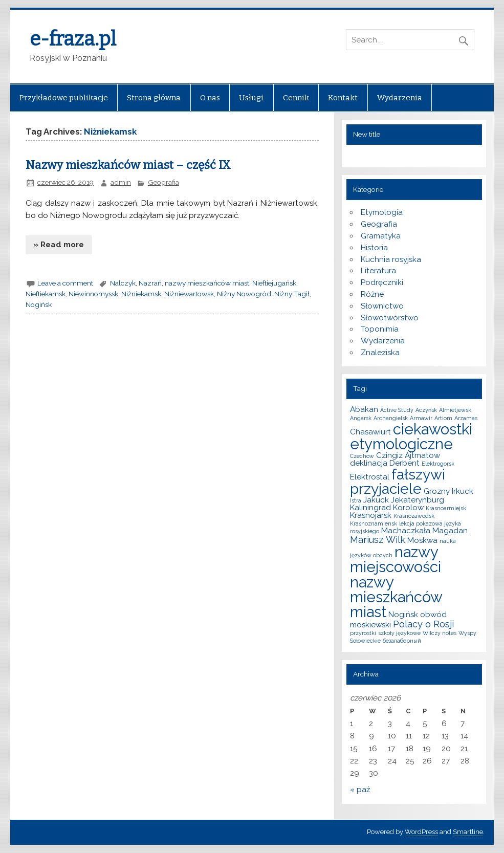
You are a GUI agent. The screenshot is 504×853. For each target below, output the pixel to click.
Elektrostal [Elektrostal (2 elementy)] (370, 477)
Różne (372, 294)
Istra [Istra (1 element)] (356, 500)
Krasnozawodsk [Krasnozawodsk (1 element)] (414, 516)
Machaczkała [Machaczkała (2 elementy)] (406, 531)
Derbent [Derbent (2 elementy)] (404, 463)
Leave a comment (65, 283)
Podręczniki (382, 282)
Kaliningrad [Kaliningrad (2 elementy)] (370, 508)
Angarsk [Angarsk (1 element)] (361, 418)
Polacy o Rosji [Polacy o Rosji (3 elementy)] (423, 624)
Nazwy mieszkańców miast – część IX (128, 165)
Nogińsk (39, 304)
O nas (210, 98)
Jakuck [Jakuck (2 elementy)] (376, 500)
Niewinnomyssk (93, 294)
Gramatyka (381, 236)
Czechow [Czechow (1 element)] (362, 456)
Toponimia (380, 329)
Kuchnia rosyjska (391, 259)
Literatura (378, 271)
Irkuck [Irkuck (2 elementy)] (463, 491)
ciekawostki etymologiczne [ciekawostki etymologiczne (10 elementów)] (411, 436)
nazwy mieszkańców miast (207, 283)
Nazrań (150, 283)
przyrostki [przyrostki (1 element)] (363, 633)
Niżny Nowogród (244, 294)
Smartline (468, 832)
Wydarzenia (400, 98)
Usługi (251, 98)
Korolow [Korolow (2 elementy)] (408, 508)
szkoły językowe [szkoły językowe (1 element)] (399, 633)
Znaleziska (380, 353)
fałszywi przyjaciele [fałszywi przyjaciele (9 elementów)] (398, 482)
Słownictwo (382, 306)
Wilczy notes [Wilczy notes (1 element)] (440, 633)
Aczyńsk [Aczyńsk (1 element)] (426, 410)
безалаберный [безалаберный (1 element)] (402, 641)
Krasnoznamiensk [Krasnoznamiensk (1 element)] (374, 523)
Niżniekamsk (141, 294)
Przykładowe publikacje (64, 98)
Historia (374, 248)
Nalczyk (123, 283)
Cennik (296, 98)
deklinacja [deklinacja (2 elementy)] (369, 463)
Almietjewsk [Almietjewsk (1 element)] (455, 410)
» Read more (59, 245)
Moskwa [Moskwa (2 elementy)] (422, 540)
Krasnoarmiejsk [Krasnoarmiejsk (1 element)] (446, 508)
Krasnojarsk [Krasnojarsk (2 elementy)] (371, 515)
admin (121, 182)
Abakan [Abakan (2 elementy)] (364, 409)
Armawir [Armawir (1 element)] (421, 418)
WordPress (421, 832)
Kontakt (343, 98)
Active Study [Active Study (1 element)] (397, 410)
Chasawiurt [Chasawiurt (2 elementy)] (370, 432)
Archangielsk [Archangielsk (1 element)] (391, 418)
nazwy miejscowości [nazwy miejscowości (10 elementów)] (396, 559)
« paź (360, 790)
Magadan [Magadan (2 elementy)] (450, 531)
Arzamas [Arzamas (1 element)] (466, 418)
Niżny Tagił (292, 294)
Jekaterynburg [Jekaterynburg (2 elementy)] (418, 500)
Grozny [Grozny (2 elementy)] (437, 491)
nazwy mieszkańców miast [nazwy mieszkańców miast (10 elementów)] (396, 597)
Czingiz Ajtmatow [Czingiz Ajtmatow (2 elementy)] (408, 455)
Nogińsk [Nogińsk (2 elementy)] (403, 615)
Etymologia (382, 212)
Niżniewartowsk (189, 294)
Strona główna (154, 98)
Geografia (163, 182)
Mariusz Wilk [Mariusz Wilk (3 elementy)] (378, 540)
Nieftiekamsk (46, 294)
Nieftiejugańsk (274, 283)
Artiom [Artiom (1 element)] (443, 418)
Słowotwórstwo (390, 318)
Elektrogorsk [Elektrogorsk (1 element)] (438, 464)
